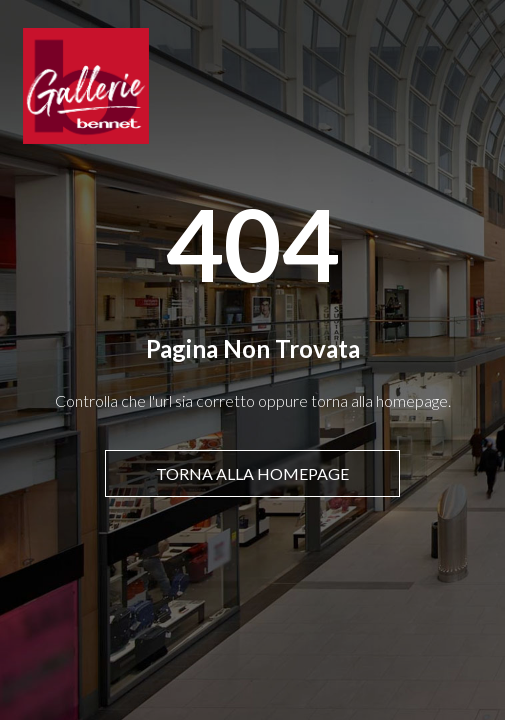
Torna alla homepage (252, 473)
